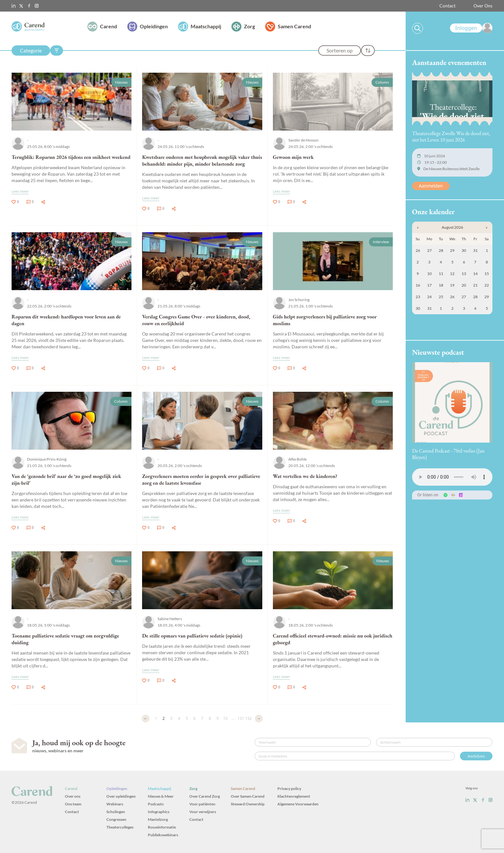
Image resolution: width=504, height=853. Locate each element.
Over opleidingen (121, 796)
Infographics (159, 812)
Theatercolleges (120, 827)
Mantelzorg (158, 819)
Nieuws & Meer (161, 796)
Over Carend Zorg (205, 796)
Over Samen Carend (248, 796)
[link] (471, 28)
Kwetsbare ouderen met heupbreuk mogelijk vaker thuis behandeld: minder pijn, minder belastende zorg (202, 161)
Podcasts (156, 804)
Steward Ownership (248, 804)
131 (241, 718)
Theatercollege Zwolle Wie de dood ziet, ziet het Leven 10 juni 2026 (451, 137)
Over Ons (483, 6)
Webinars (115, 804)
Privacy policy (289, 789)
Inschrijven (476, 756)
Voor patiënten (202, 804)
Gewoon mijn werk (293, 157)
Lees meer (20, 191)
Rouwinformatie (162, 827)
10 (225, 718)
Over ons (73, 796)
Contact (447, 6)
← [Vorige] (146, 718)
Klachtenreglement (294, 796)
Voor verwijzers (203, 812)
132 (249, 718)
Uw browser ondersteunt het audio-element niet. (452, 477)
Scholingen (116, 812)
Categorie (31, 50)
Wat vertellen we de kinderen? (305, 476)
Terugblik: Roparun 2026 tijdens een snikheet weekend (71, 157)
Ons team (73, 804)
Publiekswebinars (163, 835)
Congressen (116, 819)
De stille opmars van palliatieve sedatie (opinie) (192, 636)
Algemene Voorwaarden (298, 804)
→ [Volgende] (259, 718)
